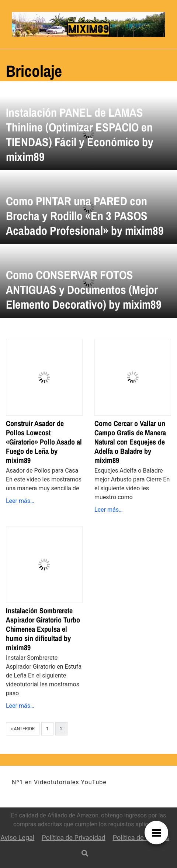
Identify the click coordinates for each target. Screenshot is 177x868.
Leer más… (20, 501)
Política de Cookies (141, 838)
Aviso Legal (17, 838)
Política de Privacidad (74, 838)
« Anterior (23, 729)
